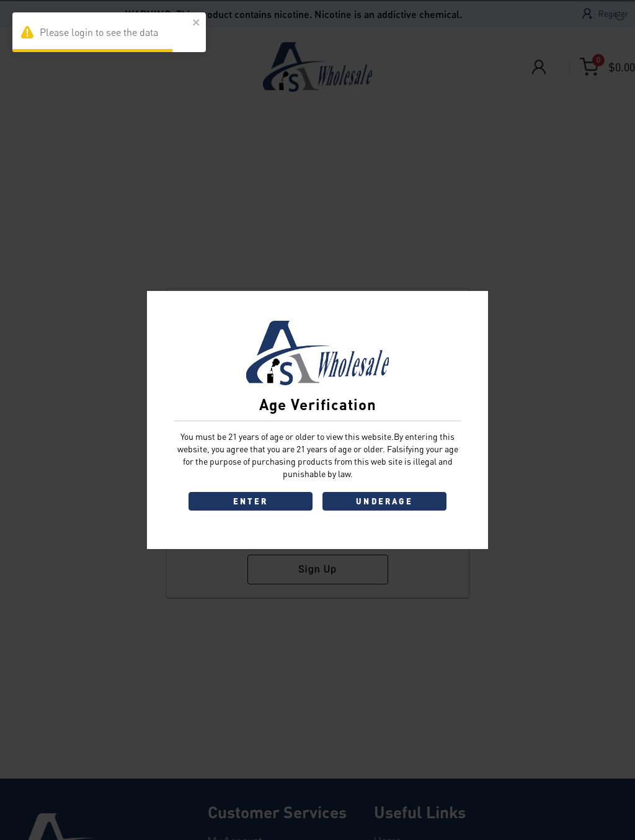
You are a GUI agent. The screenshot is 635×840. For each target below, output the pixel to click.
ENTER (251, 501)
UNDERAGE (384, 501)
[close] (197, 23)
